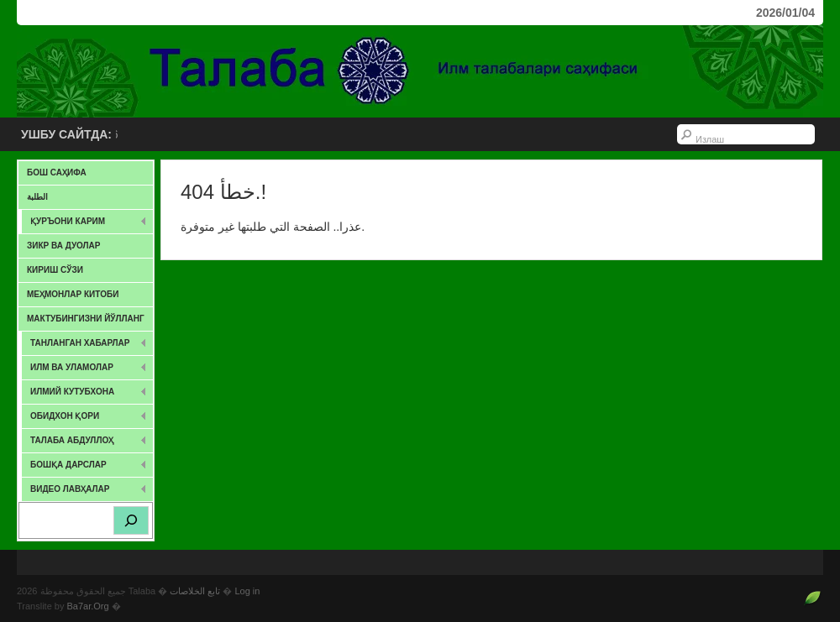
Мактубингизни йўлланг (86, 319)
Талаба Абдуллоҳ (85, 444)
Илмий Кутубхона (85, 395)
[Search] (131, 520)
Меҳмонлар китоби (73, 294)
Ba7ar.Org (88, 606)
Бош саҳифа (57, 172)
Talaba (420, 71)
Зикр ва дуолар (63, 246)
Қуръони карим (85, 225)
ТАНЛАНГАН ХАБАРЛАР (85, 346)
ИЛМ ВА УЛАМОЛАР (85, 371)
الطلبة (37, 197)
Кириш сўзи (55, 270)
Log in (247, 591)
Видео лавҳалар (85, 492)
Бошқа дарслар (85, 468)
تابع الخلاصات (195, 591)
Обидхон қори (85, 419)
